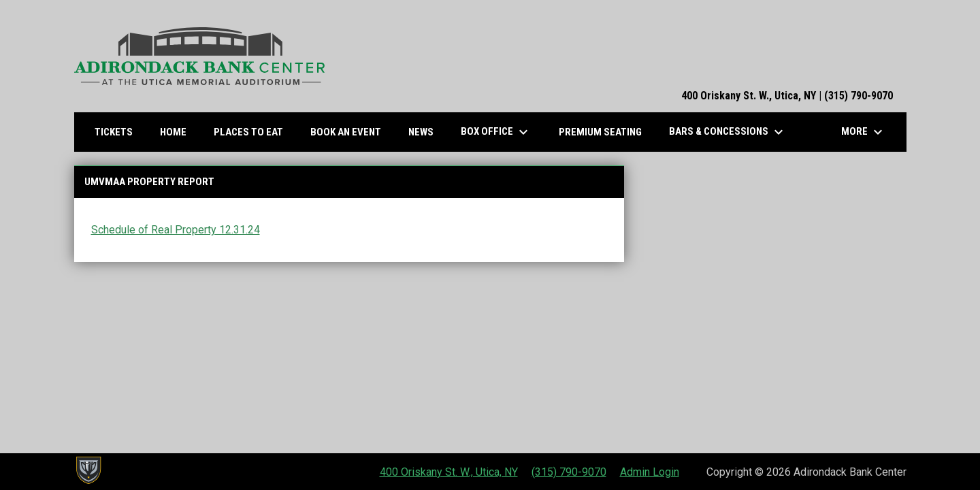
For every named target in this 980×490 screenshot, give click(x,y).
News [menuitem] (421, 132)
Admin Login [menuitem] (650, 472)
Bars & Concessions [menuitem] (728, 132)
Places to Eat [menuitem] (254, 132)
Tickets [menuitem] (119, 132)
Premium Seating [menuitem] (600, 132)
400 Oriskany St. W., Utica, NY (449, 472)
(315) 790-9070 (569, 472)
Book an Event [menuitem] (346, 132)
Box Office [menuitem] (496, 132)
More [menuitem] (864, 132)
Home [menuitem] (173, 132)
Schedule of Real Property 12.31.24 (176, 230)
